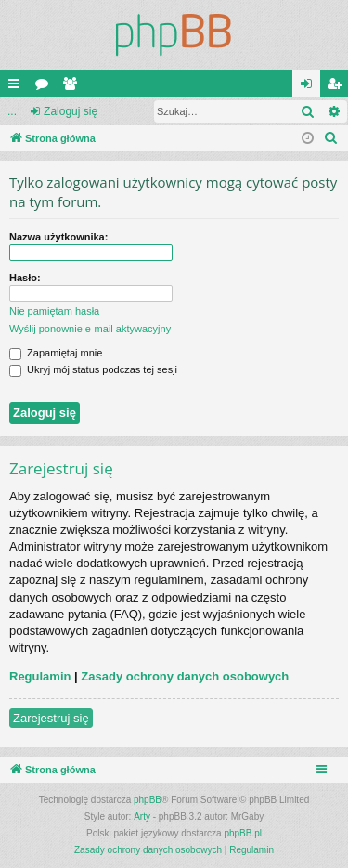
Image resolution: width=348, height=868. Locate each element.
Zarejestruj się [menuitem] (338, 87)
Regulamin (40, 676)
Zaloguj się (71, 111)
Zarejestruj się (51, 718)
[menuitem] (331, 138)
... (12, 111)
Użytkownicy (73, 87)
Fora (45, 87)
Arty (142, 816)
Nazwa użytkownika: (58, 237)
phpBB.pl (243, 833)
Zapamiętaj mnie (56, 353)
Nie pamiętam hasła (54, 311)
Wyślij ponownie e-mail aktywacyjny (90, 329)
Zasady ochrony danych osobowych (185, 676)
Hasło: (25, 278)
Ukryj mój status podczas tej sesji (93, 369)
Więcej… (18, 87)
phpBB (148, 800)
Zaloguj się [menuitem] (310, 87)
